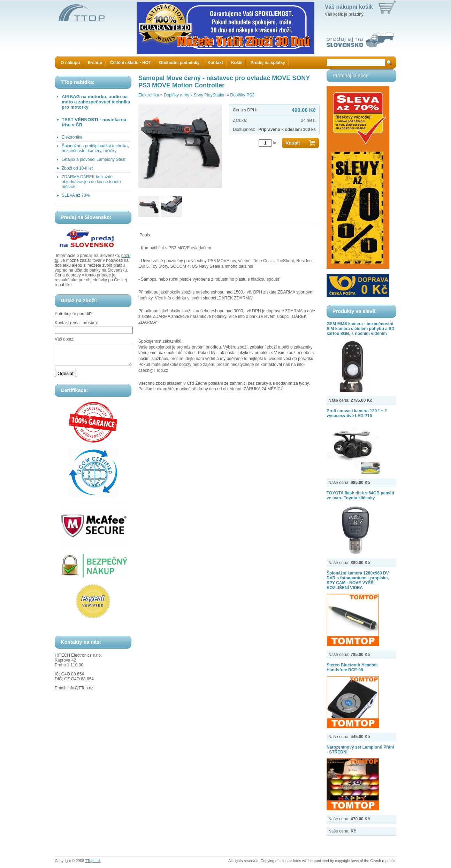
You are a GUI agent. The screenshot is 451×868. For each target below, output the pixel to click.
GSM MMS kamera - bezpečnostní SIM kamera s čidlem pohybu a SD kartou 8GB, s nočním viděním (361, 329)
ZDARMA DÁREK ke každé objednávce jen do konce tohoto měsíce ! (91, 182)
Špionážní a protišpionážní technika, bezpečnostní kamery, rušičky (95, 148)
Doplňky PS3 (242, 95)
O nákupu (70, 63)
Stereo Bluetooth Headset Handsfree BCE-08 (352, 667)
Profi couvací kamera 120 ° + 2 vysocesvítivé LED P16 (357, 413)
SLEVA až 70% (76, 195)
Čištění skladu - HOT (131, 63)
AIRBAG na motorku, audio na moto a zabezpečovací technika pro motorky (96, 102)
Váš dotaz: (65, 339)
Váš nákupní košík (349, 7)
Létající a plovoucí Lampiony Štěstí (94, 159)
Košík (237, 63)
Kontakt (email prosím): (76, 323)
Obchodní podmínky (179, 63)
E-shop (95, 63)
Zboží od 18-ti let (77, 168)
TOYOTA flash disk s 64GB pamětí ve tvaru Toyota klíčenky (360, 495)
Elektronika (72, 137)
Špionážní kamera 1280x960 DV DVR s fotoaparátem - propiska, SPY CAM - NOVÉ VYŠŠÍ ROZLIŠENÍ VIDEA (358, 580)
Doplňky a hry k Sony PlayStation (195, 95)
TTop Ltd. (93, 861)
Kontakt (215, 63)
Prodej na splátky (268, 63)
